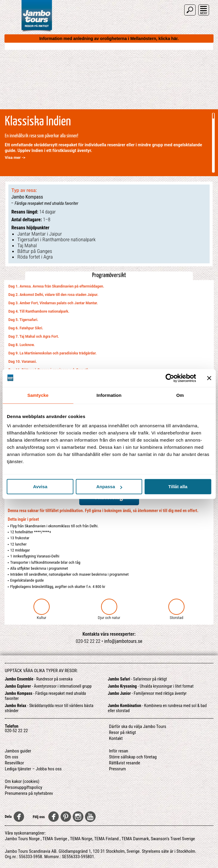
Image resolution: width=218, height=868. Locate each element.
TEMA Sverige (55, 839)
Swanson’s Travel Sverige (173, 839)
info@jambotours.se (123, 641)
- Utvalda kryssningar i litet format (151, 686)
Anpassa (109, 487)
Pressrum (118, 769)
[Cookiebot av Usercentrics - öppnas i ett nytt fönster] (170, 378)
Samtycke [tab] (38, 395)
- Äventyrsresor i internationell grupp (48, 686)
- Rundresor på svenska (39, 679)
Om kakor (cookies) (22, 781)
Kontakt (116, 738)
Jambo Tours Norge (22, 839)
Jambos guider (18, 751)
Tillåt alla (178, 487)
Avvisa (40, 487)
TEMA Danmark (135, 839)
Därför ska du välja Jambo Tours (138, 726)
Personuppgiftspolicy (23, 787)
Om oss (12, 757)
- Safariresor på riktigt (138, 679)
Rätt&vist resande (125, 763)
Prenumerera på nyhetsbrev (29, 793)
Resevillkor (14, 763)
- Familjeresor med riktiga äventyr (147, 693)
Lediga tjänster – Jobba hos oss (33, 769)
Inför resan (119, 751)
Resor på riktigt (123, 732)
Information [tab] (109, 395)
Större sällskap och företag (133, 757)
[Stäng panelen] (209, 378)
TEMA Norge (81, 839)
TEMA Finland (106, 839)
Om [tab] (180, 395)
